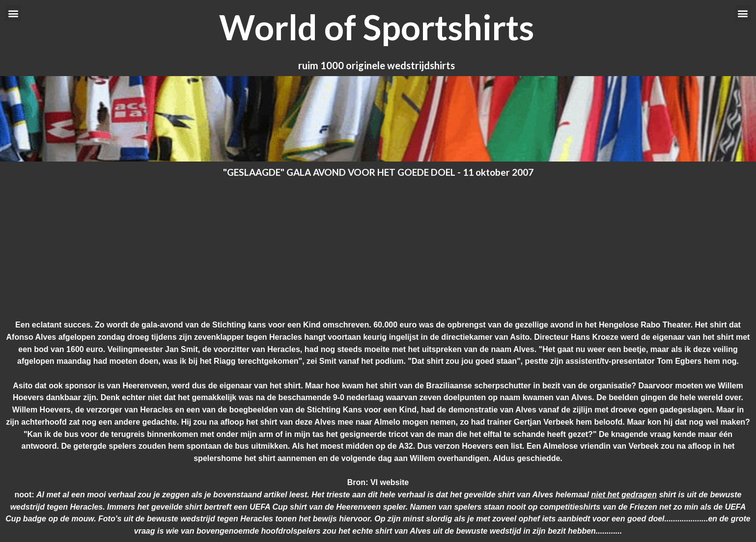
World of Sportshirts (377, 27)
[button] (13, 13)
